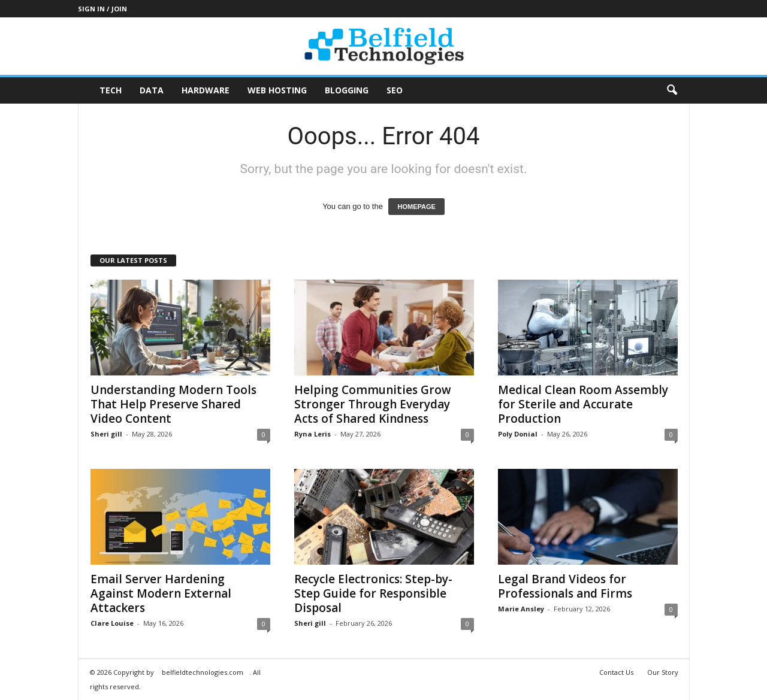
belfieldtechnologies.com (203, 672)
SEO (395, 90)
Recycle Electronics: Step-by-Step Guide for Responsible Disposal (373, 593)
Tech (111, 90)
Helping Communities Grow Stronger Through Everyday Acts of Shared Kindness (373, 404)
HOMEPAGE (416, 207)
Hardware (206, 90)
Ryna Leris (312, 434)
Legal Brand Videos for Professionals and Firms (565, 586)
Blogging (347, 90)
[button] (672, 90)
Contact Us (616, 672)
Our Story (663, 672)
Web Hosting (277, 90)
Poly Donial (518, 434)
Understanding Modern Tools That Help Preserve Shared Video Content (173, 404)
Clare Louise (112, 623)
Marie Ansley (521, 609)
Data (152, 90)
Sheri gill (106, 434)
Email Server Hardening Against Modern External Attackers (161, 593)
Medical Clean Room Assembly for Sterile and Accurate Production (583, 404)
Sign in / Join (102, 9)
